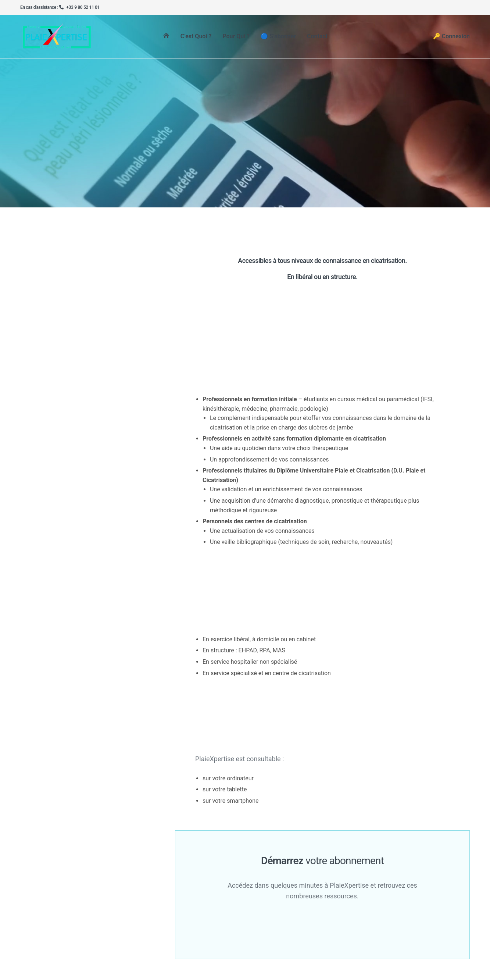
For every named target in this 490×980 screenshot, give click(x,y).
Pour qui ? (236, 38)
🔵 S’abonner (278, 38)
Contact (317, 38)
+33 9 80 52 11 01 (83, 7)
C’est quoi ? (196, 38)
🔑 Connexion (451, 38)
